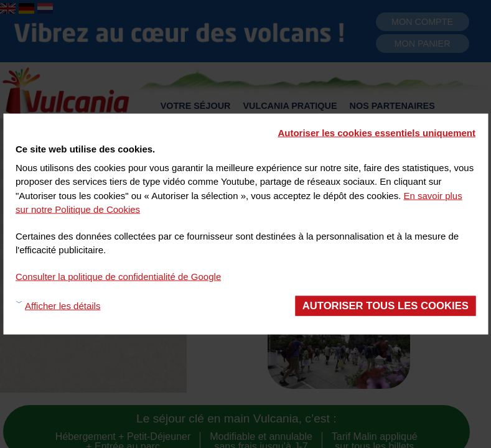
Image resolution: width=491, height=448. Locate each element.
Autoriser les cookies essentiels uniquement (376, 133)
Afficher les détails (63, 305)
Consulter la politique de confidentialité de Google (118, 276)
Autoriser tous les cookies (386, 306)
